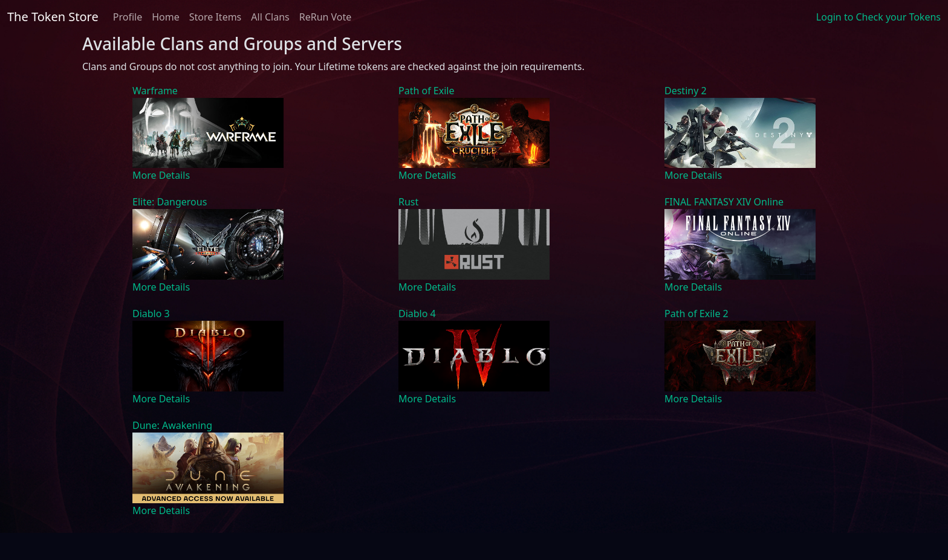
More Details (161, 175)
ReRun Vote (326, 17)
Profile (128, 17)
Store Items (216, 17)
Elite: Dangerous (170, 202)
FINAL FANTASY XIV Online (724, 202)
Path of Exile (426, 91)
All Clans (270, 17)
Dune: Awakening (172, 425)
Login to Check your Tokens (878, 17)
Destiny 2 (686, 91)
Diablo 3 (151, 314)
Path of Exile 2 (696, 314)
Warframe (155, 91)
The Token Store (53, 17)
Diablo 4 (417, 314)
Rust (408, 202)
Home (166, 17)
